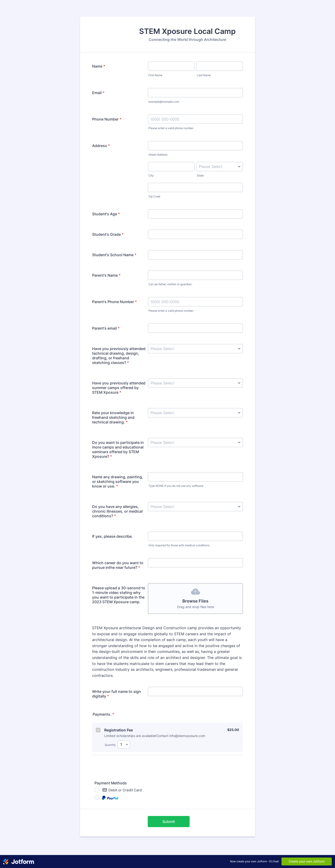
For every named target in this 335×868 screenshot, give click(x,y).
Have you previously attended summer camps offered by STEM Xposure (119, 388)
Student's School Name (114, 255)
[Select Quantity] (124, 744)
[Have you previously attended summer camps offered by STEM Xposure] (195, 383)
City (151, 175)
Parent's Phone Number (114, 302)
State (200, 175)
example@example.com (164, 102)
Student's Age (106, 214)
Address (101, 146)
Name (99, 66)
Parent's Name (106, 275)
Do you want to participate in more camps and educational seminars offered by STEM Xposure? (118, 449)
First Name (155, 75)
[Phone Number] (195, 119)
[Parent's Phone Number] (195, 302)
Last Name (204, 75)
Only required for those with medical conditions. (179, 545)
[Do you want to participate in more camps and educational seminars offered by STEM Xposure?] (195, 442)
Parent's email (106, 328)
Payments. (103, 714)
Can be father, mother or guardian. (170, 284)
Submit (169, 822)
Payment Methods (111, 783)
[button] (195, 599)
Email (98, 93)
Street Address (158, 155)
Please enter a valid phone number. (171, 128)
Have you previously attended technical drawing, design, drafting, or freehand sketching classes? (119, 356)
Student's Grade (108, 234)
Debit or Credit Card (122, 790)
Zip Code (154, 196)
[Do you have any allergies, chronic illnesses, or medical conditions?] (195, 507)
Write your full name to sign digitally (117, 694)
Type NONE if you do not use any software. (176, 486)
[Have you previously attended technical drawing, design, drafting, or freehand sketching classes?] (195, 349)
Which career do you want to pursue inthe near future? (118, 565)
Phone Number (107, 119)
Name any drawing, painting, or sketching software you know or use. (118, 481)
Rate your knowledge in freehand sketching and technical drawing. (113, 417)
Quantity (110, 745)
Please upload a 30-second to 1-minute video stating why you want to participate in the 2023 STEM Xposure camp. (119, 595)
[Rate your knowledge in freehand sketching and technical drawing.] (195, 413)
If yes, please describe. (112, 536)
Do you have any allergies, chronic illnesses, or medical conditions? (117, 511)
